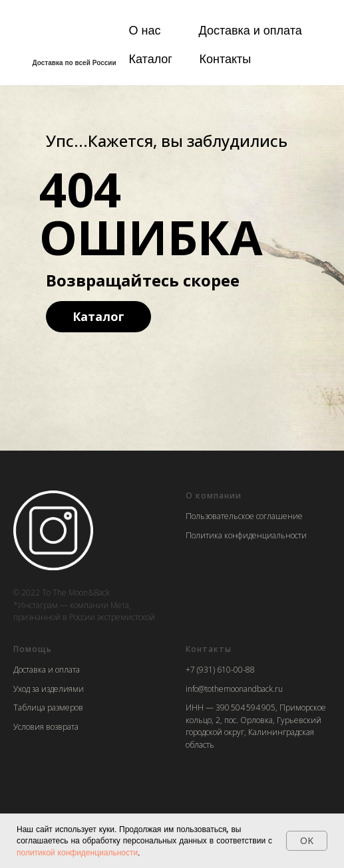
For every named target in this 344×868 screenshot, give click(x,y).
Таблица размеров (48, 707)
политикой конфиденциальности (77, 852)
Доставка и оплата (251, 30)
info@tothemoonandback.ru (234, 689)
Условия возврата (46, 727)
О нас (145, 30)
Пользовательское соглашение (244, 516)
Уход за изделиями (49, 689)
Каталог (151, 58)
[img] (69, 35)
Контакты (226, 58)
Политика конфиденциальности (246, 535)
